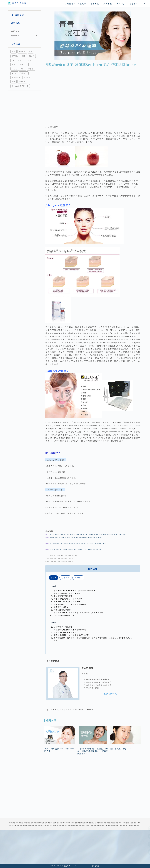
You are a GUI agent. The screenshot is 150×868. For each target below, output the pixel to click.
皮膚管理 (109, 4)
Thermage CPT (18, 69)
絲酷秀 (31, 69)
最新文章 (15, 31)
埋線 (30, 60)
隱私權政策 (95, 866)
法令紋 (81, 709)
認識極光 (70, 4)
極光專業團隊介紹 (110, 694)
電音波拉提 (16, 77)
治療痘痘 (22, 82)
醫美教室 (15, 35)
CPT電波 (15, 56)
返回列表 (18, 15)
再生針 (14, 73)
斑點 (13, 82)
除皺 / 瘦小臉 (66, 709)
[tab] (54, 578)
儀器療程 (96, 4)
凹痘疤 (32, 56)
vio (13, 60)
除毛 (13, 52)
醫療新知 (135, 4)
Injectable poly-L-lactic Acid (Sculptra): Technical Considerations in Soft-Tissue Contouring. (78, 543)
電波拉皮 (21, 60)
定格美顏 (89, 709)
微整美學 (83, 4)
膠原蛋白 (27, 77)
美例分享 (122, 4)
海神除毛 (24, 73)
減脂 (24, 56)
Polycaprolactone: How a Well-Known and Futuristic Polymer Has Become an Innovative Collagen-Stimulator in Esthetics (88, 534)
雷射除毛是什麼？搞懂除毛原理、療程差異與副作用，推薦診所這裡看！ (93, 751)
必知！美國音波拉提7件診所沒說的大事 (60, 750)
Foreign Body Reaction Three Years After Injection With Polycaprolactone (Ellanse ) (76, 537)
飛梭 (31, 52)
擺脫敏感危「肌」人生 (121, 748)
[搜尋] (144, 4)
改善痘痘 (24, 65)
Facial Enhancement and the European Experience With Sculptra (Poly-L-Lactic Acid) (76, 549)
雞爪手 (14, 65)
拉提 (75, 709)
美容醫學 (22, 52)
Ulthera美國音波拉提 (20, 86)
